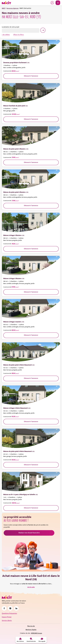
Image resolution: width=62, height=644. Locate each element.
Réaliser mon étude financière (29, 533)
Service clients (7, 621)
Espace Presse (7, 617)
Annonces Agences (13, 8)
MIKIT (4, 8)
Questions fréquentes (9, 613)
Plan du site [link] (31, 626)
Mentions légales (31, 630)
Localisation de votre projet (11, 27)
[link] (4, 608)
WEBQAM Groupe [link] (37, 633)
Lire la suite (31, 587)
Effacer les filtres (19, 35)
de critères (6, 35)
